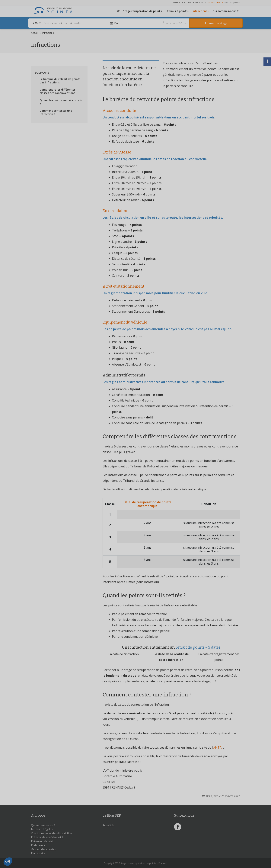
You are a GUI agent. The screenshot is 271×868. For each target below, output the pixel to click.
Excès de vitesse (117, 152)
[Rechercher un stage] (216, 23)
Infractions (200, 11)
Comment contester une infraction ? (56, 112)
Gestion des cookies (43, 849)
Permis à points (177, 11)
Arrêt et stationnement (123, 286)
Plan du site (38, 853)
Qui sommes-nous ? (225, 11)
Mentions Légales (42, 829)
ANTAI (218, 747)
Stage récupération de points (142, 11)
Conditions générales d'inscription (51, 833)
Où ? (37, 23)
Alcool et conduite (119, 111)
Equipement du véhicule (125, 322)
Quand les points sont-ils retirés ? (61, 102)
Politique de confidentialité (47, 837)
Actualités (108, 825)
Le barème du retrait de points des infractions (60, 81)
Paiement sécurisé (42, 841)
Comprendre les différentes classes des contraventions (58, 91)
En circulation (116, 211)
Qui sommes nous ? (43, 825)
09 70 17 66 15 (215, 2)
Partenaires (38, 845)
